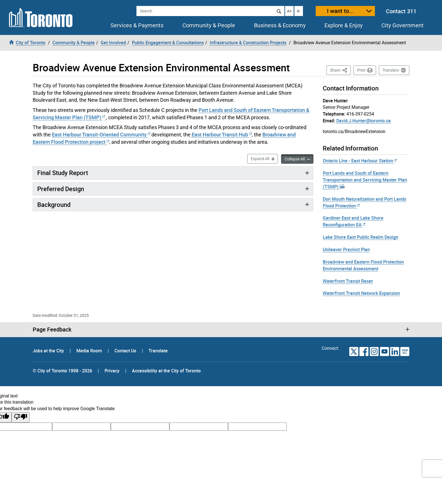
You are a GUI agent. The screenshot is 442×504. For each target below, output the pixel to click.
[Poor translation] (21, 417)
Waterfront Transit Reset (348, 281)
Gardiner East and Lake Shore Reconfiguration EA (353, 221)
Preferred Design (61, 189)
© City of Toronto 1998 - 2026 (62, 371)
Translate (391, 70)
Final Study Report (63, 173)
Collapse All (299, 159)
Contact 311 (401, 11)
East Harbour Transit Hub (221, 134)
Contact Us (126, 351)
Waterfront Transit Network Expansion (361, 293)
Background (54, 205)
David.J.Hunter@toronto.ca (363, 121)
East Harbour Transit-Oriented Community (101, 134)
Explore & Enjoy (343, 25)
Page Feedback (52, 330)
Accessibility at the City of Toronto (166, 371)
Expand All (264, 158)
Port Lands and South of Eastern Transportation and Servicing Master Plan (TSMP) (365, 180)
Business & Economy (280, 25)
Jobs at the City (49, 351)
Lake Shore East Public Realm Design (361, 237)
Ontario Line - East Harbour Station (360, 161)
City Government (403, 25)
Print (361, 70)
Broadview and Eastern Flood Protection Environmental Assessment (363, 265)
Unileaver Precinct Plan (346, 249)
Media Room (90, 351)
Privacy (112, 371)
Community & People (209, 25)
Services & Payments (137, 25)
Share (340, 70)
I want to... (341, 11)
